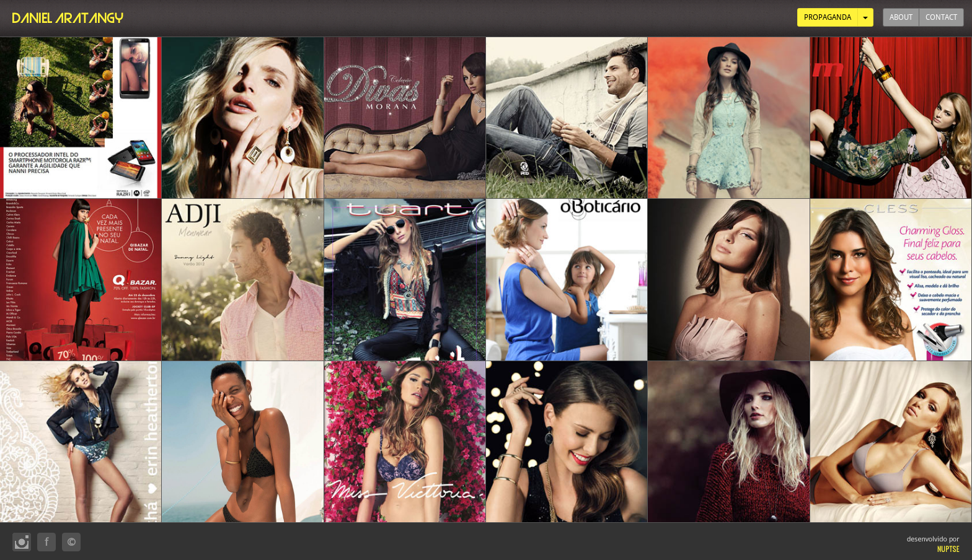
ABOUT (901, 17)
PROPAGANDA (828, 17)
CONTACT (941, 17)
